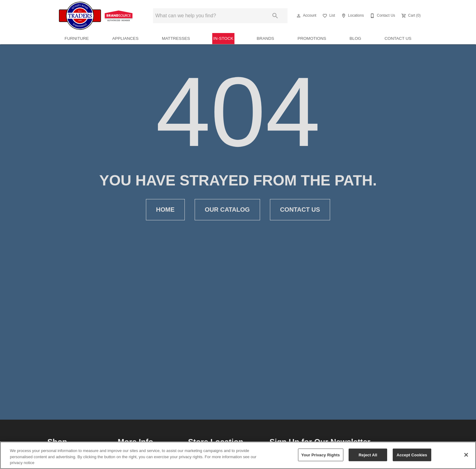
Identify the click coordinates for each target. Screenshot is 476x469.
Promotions (312, 38)
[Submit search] (275, 16)
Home (165, 210)
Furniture (77, 38)
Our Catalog (227, 210)
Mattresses (176, 38)
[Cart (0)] (410, 16)
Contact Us (398, 38)
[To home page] (97, 16)
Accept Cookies (412, 455)
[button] (299, 16)
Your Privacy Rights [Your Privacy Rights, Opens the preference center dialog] (321, 455)
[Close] (466, 455)
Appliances (125, 38)
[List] (328, 16)
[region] (238, 455)
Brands (265, 38)
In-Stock (224, 38)
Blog (355, 38)
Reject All (368, 455)
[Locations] (352, 16)
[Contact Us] (382, 16)
